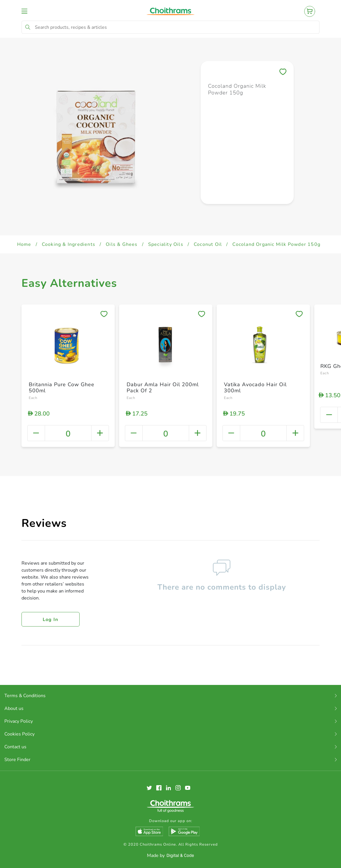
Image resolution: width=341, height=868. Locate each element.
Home (24, 244)
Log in (51, 620)
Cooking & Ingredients (69, 244)
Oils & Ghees (122, 244)
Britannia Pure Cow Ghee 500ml (62, 388)
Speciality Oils (166, 244)
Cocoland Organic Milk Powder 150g (276, 244)
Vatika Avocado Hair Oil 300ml (255, 388)
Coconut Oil (208, 244)
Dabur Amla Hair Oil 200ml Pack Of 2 (163, 388)
